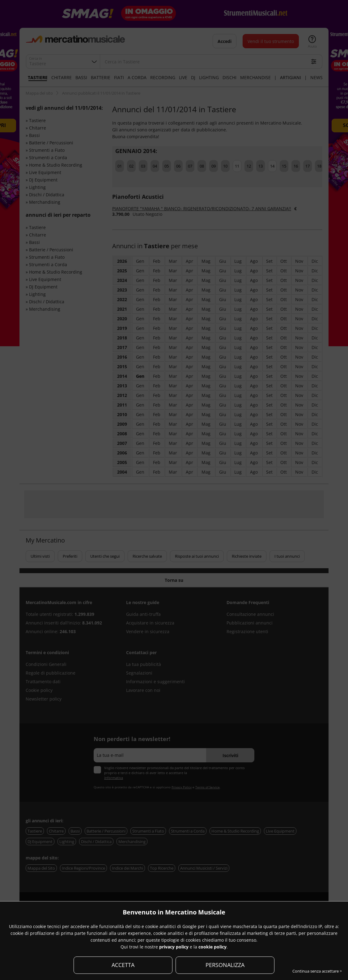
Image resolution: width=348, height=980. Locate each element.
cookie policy (212, 947)
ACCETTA (123, 965)
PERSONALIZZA (225, 965)
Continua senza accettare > (317, 971)
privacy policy (174, 947)
